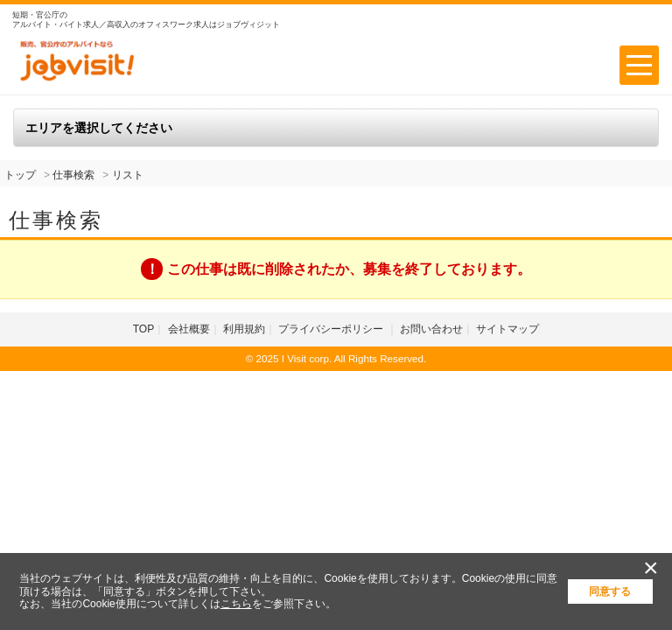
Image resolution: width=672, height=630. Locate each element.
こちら (236, 604)
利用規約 (244, 329)
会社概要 (189, 329)
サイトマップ (507, 329)
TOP (143, 329)
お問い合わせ (431, 329)
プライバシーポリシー (332, 329)
